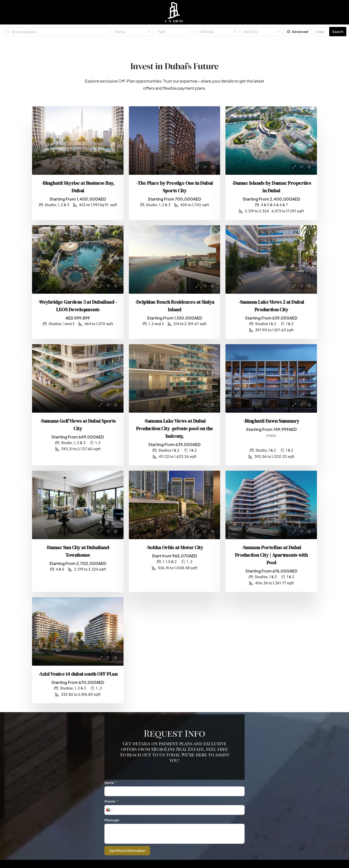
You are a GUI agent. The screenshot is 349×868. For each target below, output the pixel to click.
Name (109, 783)
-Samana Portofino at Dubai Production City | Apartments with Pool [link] (271, 555)
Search (338, 31)
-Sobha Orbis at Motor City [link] (174, 547)
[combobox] (133, 32)
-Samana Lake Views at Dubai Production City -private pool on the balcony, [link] (174, 428)
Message (112, 820)
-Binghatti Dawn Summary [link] (271, 421)
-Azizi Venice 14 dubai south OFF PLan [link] (78, 674)
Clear (320, 31)
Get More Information (127, 851)
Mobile (110, 801)
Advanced (298, 31)
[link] (78, 141)
